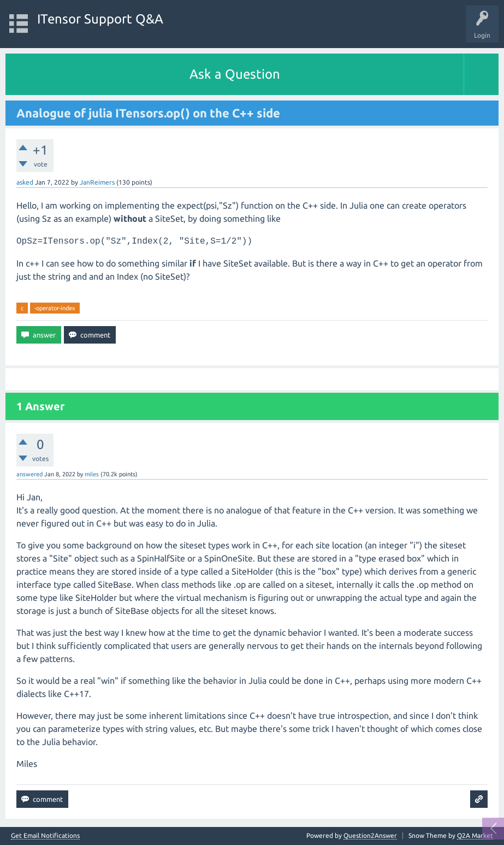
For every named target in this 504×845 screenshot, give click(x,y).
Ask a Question (235, 74)
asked (25, 182)
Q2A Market (475, 835)
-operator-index (55, 308)
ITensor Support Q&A (100, 19)
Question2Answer (370, 835)
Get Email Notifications (45, 836)
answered (29, 474)
